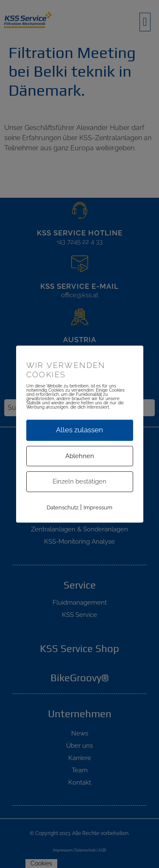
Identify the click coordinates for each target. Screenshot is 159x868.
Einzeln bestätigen (79, 481)
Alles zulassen (79, 430)
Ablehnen (80, 456)
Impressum (98, 507)
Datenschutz (63, 507)
